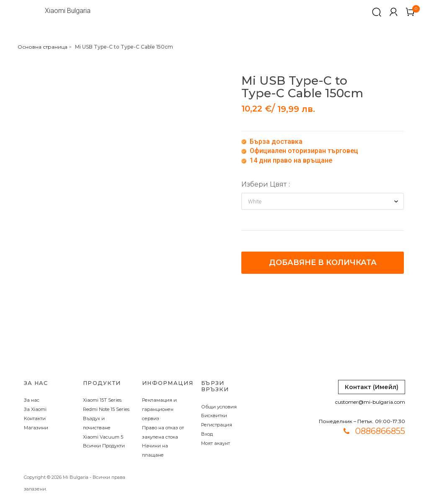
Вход (207, 434)
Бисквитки (214, 416)
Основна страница (43, 47)
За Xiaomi (35, 409)
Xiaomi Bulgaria (68, 11)
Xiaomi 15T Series (102, 400)
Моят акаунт (216, 443)
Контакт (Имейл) (372, 387)
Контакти (35, 418)
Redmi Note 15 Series (106, 409)
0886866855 (380, 431)
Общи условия (219, 407)
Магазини (36, 428)
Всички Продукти (104, 446)
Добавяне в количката (323, 262)
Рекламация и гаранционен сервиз (159, 409)
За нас (32, 400)
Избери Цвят (264, 184)
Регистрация (217, 425)
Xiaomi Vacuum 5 (103, 437)
